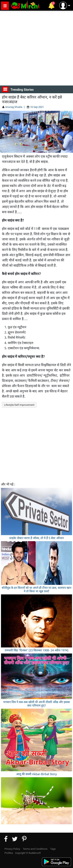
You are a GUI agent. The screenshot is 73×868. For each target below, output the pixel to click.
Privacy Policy (12, 849)
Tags (53, 849)
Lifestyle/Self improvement (19, 405)
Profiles (9, 853)
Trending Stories (18, 89)
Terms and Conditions (35, 849)
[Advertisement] (36, 48)
